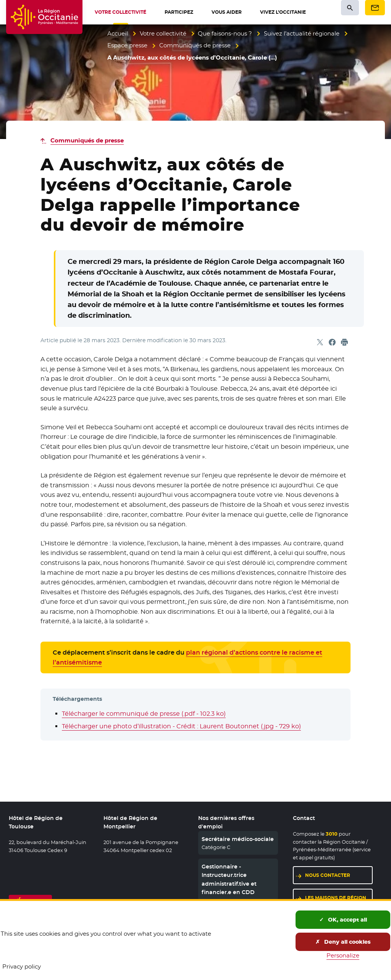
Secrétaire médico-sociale (238, 839)
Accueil (118, 33)
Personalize (343, 955)
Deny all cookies (343, 942)
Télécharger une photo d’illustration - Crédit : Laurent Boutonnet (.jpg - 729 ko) (181, 726)
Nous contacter (328, 875)
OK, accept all (343, 920)
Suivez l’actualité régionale (302, 33)
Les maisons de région (336, 898)
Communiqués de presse (195, 45)
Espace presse (127, 45)
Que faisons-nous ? (225, 33)
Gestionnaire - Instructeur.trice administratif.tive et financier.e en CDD (229, 879)
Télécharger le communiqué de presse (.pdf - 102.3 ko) (144, 714)
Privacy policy (22, 966)
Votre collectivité (163, 33)
